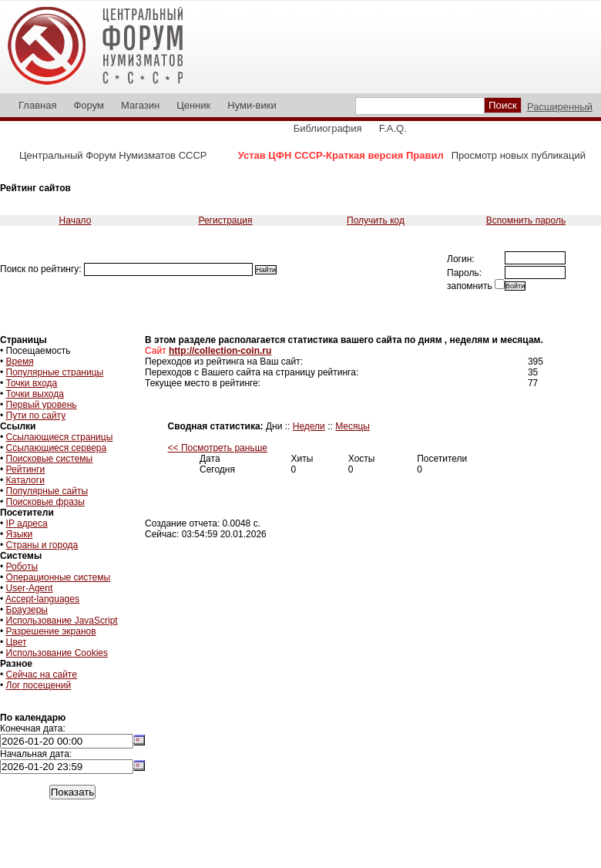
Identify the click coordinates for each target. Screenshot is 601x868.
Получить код (376, 220)
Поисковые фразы (45, 502)
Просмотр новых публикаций (519, 155)
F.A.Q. (393, 128)
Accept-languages (42, 599)
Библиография (328, 128)
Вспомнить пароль (526, 220)
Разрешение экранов (51, 631)
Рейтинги (26, 469)
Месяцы (353, 426)
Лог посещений (39, 685)
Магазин (140, 105)
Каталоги (25, 480)
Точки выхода (35, 394)
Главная (37, 105)
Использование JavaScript (62, 621)
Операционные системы (59, 577)
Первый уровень (42, 405)
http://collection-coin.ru (220, 351)
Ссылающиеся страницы (60, 437)
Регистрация (225, 220)
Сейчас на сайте (42, 675)
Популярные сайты (47, 491)
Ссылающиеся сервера (57, 448)
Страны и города (42, 545)
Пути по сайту (36, 415)
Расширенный (560, 107)
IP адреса (27, 523)
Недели (309, 426)
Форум (89, 105)
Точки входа (32, 383)
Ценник (193, 105)
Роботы (22, 567)
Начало (76, 220)
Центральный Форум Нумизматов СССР (113, 155)
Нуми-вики (252, 105)
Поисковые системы (50, 459)
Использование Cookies (57, 653)
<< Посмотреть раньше (218, 448)
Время (20, 362)
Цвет (17, 642)
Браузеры (27, 610)
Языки (20, 534)
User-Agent (30, 588)
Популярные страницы (55, 372)
